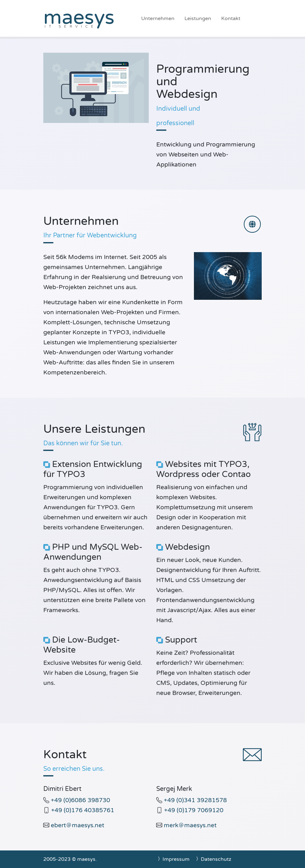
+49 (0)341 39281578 (195, 800)
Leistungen (198, 19)
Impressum (173, 859)
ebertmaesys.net (78, 825)
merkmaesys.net (190, 825)
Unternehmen (158, 19)
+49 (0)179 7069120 (194, 810)
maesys (79, 17)
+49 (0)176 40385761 (83, 810)
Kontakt (231, 19)
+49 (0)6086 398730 (80, 800)
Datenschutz (213, 859)
